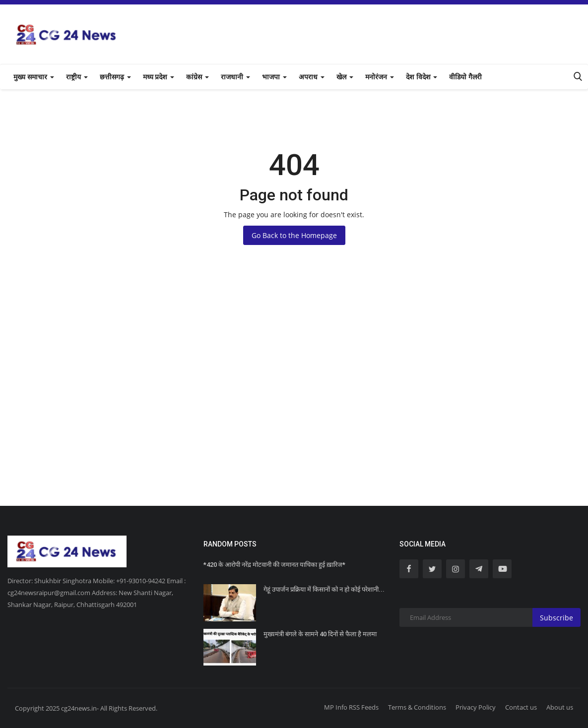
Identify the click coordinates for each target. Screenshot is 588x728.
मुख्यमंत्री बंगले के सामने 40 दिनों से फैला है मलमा (320, 634)
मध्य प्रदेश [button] (159, 77)
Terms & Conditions (417, 707)
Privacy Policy (476, 707)
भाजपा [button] (274, 77)
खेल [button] (345, 77)
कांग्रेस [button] (197, 77)
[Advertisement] (294, 407)
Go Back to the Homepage (294, 235)
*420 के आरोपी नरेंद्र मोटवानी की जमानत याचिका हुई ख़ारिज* (275, 565)
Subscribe (556, 618)
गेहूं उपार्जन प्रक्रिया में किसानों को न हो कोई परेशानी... (324, 589)
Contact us (521, 707)
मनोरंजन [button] (380, 77)
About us (560, 707)
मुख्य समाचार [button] (34, 77)
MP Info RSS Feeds (351, 707)
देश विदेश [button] (422, 77)
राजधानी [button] (235, 77)
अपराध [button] (312, 77)
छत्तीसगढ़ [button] (115, 77)
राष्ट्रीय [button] (77, 77)
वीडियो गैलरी (465, 77)
